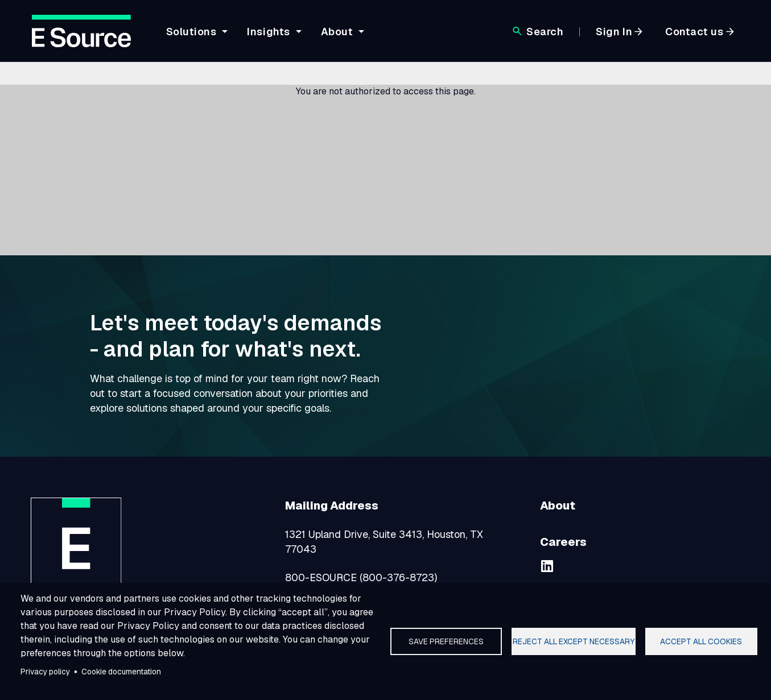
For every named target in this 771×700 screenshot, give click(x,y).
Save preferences (446, 641)
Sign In (614, 32)
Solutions (191, 32)
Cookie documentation (121, 672)
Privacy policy (45, 672)
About (337, 32)
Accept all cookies (701, 641)
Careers (563, 542)
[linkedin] (547, 566)
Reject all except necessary (574, 641)
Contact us (694, 32)
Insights (268, 32)
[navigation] (332, 38)
